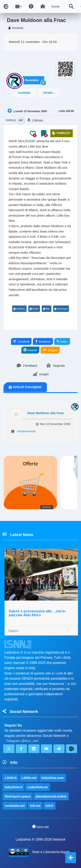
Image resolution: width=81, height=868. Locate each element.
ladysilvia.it (13, 787)
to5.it (49, 806)
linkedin (30, 350)
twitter (62, 341)
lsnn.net (40, 827)
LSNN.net (29, 778)
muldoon (19, 309)
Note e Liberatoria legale (51, 852)
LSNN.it (11, 778)
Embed (50, 350)
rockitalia (24, 93)
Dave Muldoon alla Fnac (46, 413)
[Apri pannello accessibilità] (31, 6)
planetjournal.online (51, 796)
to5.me (35, 806)
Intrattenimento (52, 93)
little (46, 309)
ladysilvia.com (53, 778)
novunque (61, 309)
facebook (43, 341)
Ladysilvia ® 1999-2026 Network (40, 839)
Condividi (21, 341)
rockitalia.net (15, 806)
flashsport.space (18, 796)
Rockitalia (32, 80)
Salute (13, 631)
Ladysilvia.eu (38, 787)
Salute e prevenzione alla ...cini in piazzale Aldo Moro (37, 613)
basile (34, 309)
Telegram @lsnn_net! (22, 741)
